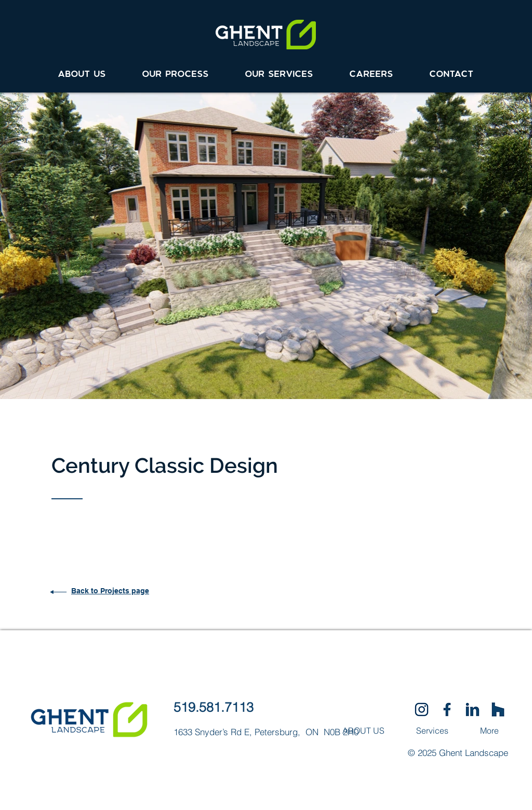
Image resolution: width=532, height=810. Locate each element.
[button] (279, 70)
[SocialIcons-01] (447, 709)
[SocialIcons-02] (422, 709)
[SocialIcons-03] (498, 709)
